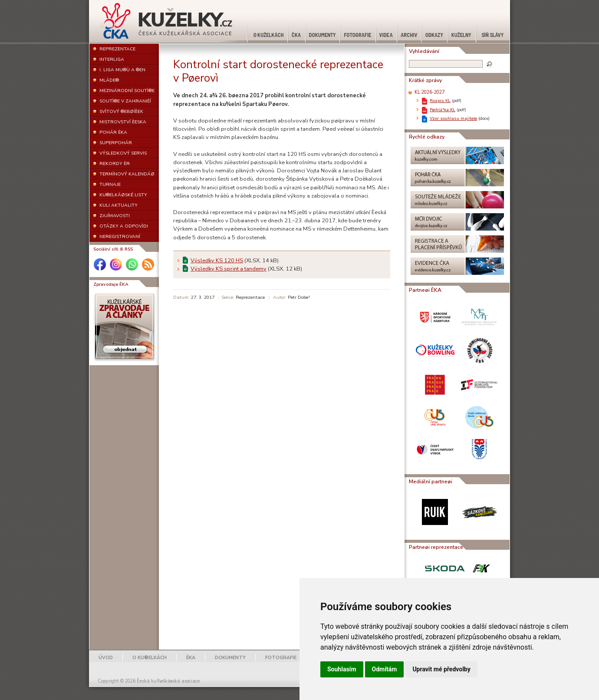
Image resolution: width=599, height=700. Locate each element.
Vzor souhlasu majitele (453, 118)
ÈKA (191, 658)
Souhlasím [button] (342, 669)
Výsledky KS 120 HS (217, 261)
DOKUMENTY (230, 658)
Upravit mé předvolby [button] (441, 669)
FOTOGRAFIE (281, 658)
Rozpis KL (440, 101)
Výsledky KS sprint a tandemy (229, 269)
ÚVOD (106, 658)
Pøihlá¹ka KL (443, 110)
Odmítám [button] (385, 669)
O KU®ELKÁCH (150, 658)
